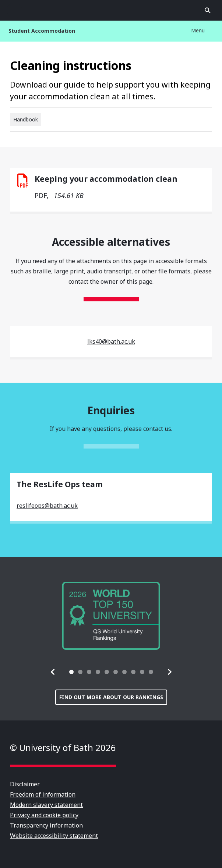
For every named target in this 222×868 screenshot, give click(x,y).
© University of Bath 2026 (63, 747)
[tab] (71, 672)
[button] (53, 672)
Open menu (14, 10)
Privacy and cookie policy (44, 815)
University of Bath (111, 10)
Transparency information (46, 825)
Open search (208, 10)
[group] (111, 616)
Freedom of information (43, 794)
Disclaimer (25, 784)
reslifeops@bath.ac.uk (47, 506)
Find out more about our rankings (111, 697)
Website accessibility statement (54, 836)
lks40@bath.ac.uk (111, 341)
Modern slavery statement (46, 805)
